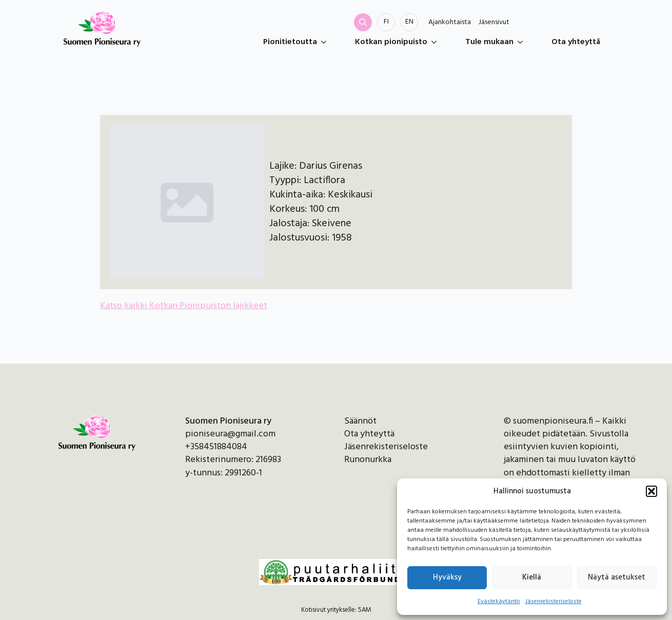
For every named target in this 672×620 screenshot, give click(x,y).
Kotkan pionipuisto (391, 42)
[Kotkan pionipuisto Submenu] (436, 42)
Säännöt (360, 421)
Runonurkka (368, 460)
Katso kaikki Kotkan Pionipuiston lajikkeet (184, 306)
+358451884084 (216, 447)
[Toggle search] (363, 22)
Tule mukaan (489, 42)
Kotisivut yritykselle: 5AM (336, 610)
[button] (651, 491)
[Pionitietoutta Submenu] (326, 42)
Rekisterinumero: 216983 (233, 460)
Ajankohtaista (450, 23)
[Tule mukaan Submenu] (522, 42)
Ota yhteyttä (576, 42)
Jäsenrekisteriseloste (554, 602)
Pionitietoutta (290, 42)
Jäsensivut (494, 23)
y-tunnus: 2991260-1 (224, 473)
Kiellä (532, 577)
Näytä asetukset (617, 577)
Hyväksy (447, 577)
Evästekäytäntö (499, 602)
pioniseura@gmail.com (230, 434)
